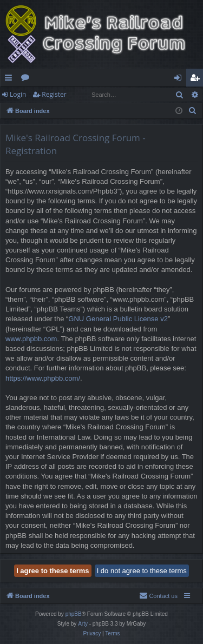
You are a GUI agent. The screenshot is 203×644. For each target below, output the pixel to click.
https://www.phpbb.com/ (43, 378)
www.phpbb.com (31, 339)
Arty (83, 624)
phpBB (74, 614)
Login (18, 94)
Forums (27, 79)
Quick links (11, 79)
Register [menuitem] (197, 79)
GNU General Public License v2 (118, 319)
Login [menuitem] (180, 79)
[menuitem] (193, 111)
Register (54, 94)
